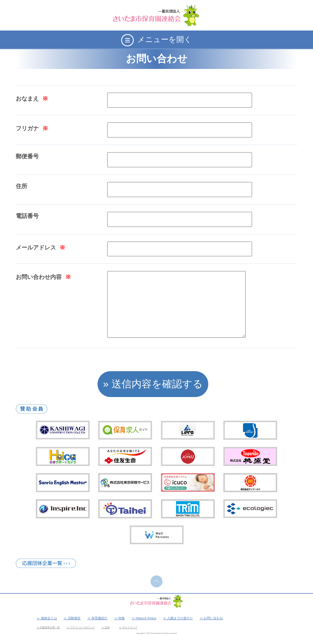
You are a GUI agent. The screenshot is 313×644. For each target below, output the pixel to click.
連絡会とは (49, 618)
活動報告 (74, 618)
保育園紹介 (99, 618)
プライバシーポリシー (82, 627)
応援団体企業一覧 (50, 627)
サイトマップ (130, 627)
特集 (122, 618)
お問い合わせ (213, 618)
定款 (107, 627)
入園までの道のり (180, 618)
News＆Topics (146, 618)
